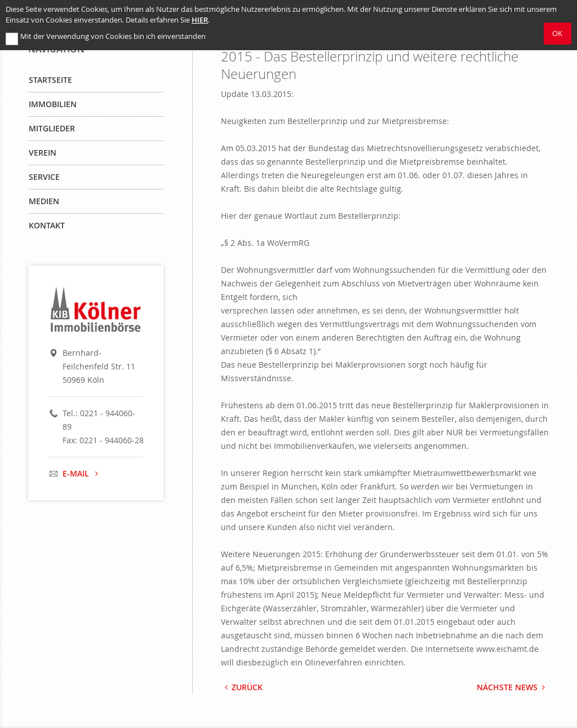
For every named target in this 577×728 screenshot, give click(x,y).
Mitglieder (52, 128)
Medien (44, 201)
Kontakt (47, 225)
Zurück (242, 687)
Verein (43, 153)
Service (44, 177)
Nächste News (513, 687)
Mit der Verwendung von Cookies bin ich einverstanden (113, 36)
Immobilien (53, 104)
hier (200, 20)
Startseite (50, 80)
